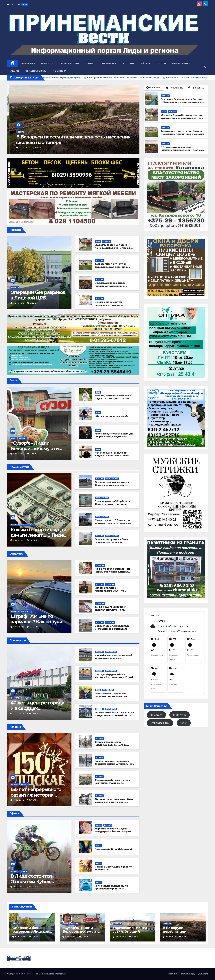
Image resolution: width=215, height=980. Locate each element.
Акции (15, 71)
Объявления (181, 63)
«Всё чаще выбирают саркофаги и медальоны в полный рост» (114, 714)
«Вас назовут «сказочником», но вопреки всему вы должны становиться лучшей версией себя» (114, 438)
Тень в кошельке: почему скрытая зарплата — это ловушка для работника (110, 610)
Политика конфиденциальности (194, 974)
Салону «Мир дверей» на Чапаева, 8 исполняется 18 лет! (114, 676)
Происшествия (70, 63)
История (129, 63)
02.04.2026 (21, 148)
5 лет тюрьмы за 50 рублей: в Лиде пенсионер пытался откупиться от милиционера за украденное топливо (114, 506)
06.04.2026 (19, 303)
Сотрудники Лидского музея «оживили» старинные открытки (112, 783)
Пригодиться (197, 88)
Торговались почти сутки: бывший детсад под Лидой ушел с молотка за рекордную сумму (66, 140)
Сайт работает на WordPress (21, 974)
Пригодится (108, 63)
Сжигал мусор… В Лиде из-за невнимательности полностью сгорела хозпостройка (114, 523)
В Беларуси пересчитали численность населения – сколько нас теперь (182, 150)
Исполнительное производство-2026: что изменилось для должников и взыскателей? (113, 592)
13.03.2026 (19, 713)
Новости (47, 63)
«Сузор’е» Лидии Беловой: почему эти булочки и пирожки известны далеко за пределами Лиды (181, 118)
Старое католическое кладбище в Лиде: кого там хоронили (112, 745)
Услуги (161, 63)
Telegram (156, 715)
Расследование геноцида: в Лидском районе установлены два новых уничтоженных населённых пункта (113, 766)
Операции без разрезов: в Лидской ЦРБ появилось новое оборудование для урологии (183, 102)
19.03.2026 (19, 887)
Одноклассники (160, 723)
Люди (90, 63)
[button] (205, 67)
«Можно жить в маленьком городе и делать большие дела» (111, 697)
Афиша (145, 63)
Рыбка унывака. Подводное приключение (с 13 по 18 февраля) (111, 889)
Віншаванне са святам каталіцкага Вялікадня (109, 304)
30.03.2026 (19, 540)
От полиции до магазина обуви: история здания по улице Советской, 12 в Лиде (114, 802)
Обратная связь (36, 71)
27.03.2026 (19, 800)
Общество (28, 63)
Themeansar (60, 974)
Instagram (180, 715)
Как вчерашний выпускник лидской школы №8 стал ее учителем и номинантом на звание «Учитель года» (112, 457)
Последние (154, 88)
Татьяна (33, 540)
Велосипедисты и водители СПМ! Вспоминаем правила (112, 627)
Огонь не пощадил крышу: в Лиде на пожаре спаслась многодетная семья (112, 485)
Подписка (60, 71)
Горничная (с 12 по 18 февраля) (113, 849)
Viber (184, 723)
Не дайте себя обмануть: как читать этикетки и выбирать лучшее (112, 572)
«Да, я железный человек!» (111, 416)
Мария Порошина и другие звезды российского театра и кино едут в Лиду (113, 832)
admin (34, 148)
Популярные (175, 88)
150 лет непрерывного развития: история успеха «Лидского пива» (38, 795)
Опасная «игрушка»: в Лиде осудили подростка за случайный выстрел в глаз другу (111, 544)
